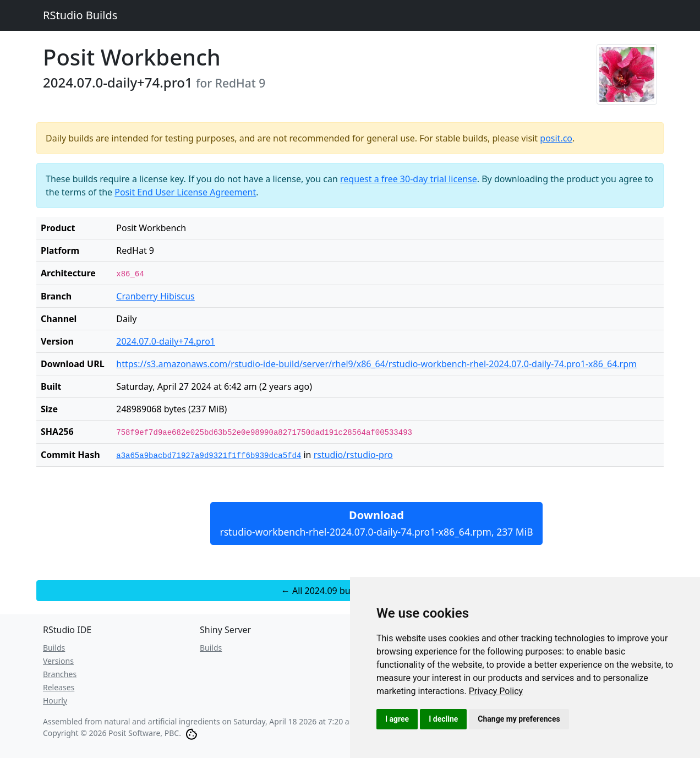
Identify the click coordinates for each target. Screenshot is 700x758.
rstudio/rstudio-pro (353, 455)
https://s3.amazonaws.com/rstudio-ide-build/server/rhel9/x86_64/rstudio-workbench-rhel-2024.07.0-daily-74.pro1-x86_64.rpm (376, 364)
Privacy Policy (496, 691)
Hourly (55, 700)
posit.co (556, 138)
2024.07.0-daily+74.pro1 (166, 341)
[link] (496, 691)
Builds (54, 648)
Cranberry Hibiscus (155, 296)
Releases (59, 687)
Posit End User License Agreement (185, 192)
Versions (58, 661)
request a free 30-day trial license (409, 179)
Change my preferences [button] (519, 719)
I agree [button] (397, 719)
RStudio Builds (80, 15)
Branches (60, 674)
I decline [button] (443, 719)
